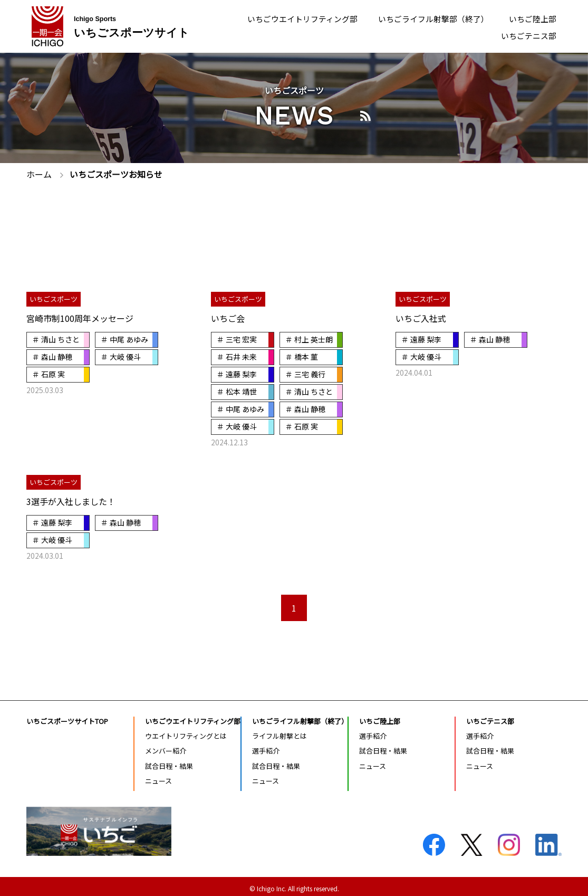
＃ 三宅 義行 (305, 373)
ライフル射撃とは (279, 732)
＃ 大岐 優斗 (121, 356)
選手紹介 (266, 747)
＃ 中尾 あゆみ (124, 339)
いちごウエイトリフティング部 (288, 18)
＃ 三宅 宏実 (237, 339)
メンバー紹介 (166, 747)
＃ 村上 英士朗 (309, 339)
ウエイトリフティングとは (186, 732)
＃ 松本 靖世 (237, 390)
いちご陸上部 (531, 18)
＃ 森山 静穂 (52, 356)
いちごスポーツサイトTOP (67, 717)
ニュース (158, 776)
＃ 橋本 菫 (302, 356)
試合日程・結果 (169, 762)
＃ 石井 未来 (237, 356)
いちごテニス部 (527, 36)
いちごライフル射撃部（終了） (427, 18)
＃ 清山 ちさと (56, 339)
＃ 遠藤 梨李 (237, 373)
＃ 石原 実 (49, 373)
